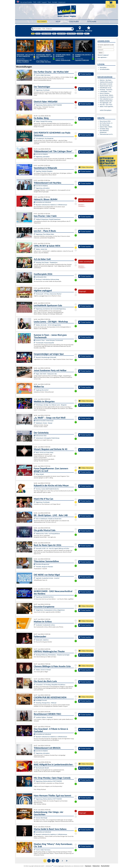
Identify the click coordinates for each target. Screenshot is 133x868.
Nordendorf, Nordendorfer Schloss (45, 625)
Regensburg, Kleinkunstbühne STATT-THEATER (49, 105)
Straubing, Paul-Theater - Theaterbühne (47, 262)
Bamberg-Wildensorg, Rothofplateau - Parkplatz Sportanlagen (53, 655)
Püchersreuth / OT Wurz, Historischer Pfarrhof (49, 294)
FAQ (35, 2)
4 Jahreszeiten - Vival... (106, 91)
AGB (39, 2)
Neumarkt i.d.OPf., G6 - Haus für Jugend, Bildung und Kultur (53, 548)
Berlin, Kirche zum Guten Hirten (45, 453)
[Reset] (72, 29)
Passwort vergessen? (103, 55)
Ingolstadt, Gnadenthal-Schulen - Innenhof (48, 578)
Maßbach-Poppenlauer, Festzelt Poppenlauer (48, 219)
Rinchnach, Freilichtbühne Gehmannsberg (47, 279)
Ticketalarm (74, 22)
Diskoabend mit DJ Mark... (107, 97)
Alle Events (42, 22)
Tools (49, 2)
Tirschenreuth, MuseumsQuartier (45, 343)
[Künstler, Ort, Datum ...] (52, 29)
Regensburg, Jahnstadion (43, 157)
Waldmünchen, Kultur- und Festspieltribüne (48, 534)
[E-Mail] (106, 47)
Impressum (62, 2)
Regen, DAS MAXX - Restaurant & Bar (46, 374)
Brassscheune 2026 (105, 121)
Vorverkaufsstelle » (105, 69)
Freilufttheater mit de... (106, 88)
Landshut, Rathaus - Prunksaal (44, 717)
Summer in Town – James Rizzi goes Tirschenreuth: (48, 340)
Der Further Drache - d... (106, 123)
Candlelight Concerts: (40, 700)
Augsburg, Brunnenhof (42, 390)
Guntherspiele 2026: (40, 277)
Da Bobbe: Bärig (104, 129)
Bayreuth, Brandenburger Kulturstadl (46, 357)
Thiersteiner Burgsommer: (42, 564)
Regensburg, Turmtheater (43, 90)
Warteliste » (81, 205)
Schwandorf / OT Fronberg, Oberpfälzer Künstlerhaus (51, 685)
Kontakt (55, 2)
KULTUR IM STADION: (41, 154)
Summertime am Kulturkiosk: (42, 202)
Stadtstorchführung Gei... (107, 82)
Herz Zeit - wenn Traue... (106, 105)
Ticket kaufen (85, 74)
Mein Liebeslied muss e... (106, 99)
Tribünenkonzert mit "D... (107, 134)
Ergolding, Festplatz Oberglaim (44, 171)
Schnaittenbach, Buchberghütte (45, 138)
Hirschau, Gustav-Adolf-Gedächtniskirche (47, 489)
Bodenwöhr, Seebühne (42, 640)
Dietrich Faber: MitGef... (106, 127)
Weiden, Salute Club (41, 249)
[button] (101, 53)
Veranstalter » (103, 67)
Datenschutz (96, 866)
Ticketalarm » (82, 206)
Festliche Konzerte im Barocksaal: (44, 421)
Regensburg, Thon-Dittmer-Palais (45, 234)
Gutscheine (92, 22)
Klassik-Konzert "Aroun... (106, 86)
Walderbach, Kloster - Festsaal (44, 423)
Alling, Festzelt (40, 474)
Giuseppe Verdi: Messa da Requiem (63, 56)
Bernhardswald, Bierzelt (42, 768)
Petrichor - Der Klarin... (106, 80)
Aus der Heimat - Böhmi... (107, 95)
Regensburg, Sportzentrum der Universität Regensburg (51, 309)
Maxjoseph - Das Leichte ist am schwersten (25, 56)
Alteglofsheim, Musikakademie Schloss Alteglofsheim (50, 610)
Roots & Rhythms (105, 93)
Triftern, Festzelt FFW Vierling (44, 121)
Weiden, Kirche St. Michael (43, 670)
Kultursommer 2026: (40, 436)
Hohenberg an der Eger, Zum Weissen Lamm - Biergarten (51, 405)
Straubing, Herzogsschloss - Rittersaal (46, 703)
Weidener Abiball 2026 (106, 101)
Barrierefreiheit (105, 866)
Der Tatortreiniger (105, 125)
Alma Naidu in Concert (106, 84)
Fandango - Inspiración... (106, 90)
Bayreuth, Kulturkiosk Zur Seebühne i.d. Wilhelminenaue (51, 205)
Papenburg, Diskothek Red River (45, 597)
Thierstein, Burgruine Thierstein (44, 567)
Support (44, 2)
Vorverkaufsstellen (26, 2)
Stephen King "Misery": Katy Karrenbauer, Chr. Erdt (44, 56)
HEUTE (58, 22)
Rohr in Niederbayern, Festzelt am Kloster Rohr (49, 519)
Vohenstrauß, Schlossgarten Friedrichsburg (48, 438)
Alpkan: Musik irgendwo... (107, 106)
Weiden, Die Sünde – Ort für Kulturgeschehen (48, 325)
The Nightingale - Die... (106, 103)
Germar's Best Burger (42, 818)
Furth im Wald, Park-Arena (43, 75)
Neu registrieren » (102, 57)
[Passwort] (106, 50)
